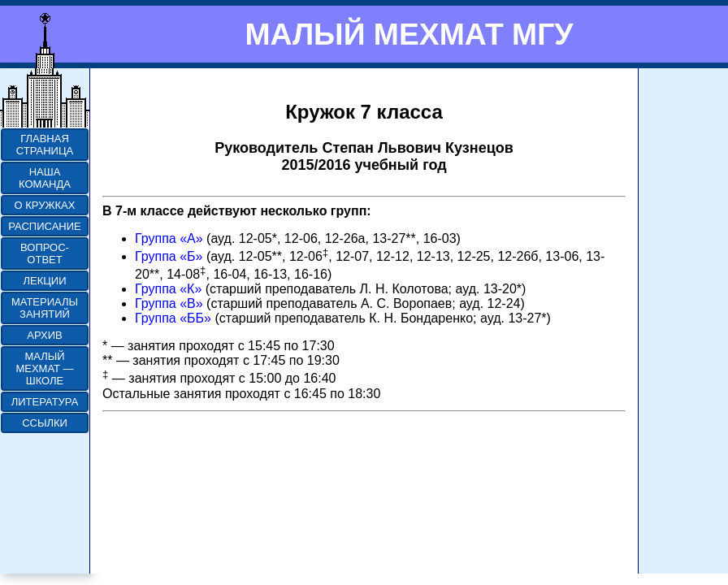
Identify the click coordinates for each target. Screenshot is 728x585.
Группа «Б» (169, 256)
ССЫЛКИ (45, 423)
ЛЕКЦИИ (44, 281)
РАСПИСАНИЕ (44, 226)
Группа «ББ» (173, 318)
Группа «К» (168, 289)
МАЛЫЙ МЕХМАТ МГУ (409, 34)
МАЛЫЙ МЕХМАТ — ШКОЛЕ (44, 368)
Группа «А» (169, 238)
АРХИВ (44, 335)
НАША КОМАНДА (45, 178)
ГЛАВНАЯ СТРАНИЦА (45, 145)
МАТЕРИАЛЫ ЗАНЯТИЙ (45, 308)
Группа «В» (169, 303)
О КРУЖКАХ (45, 205)
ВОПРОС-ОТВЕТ (45, 253)
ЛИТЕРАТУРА (45, 402)
